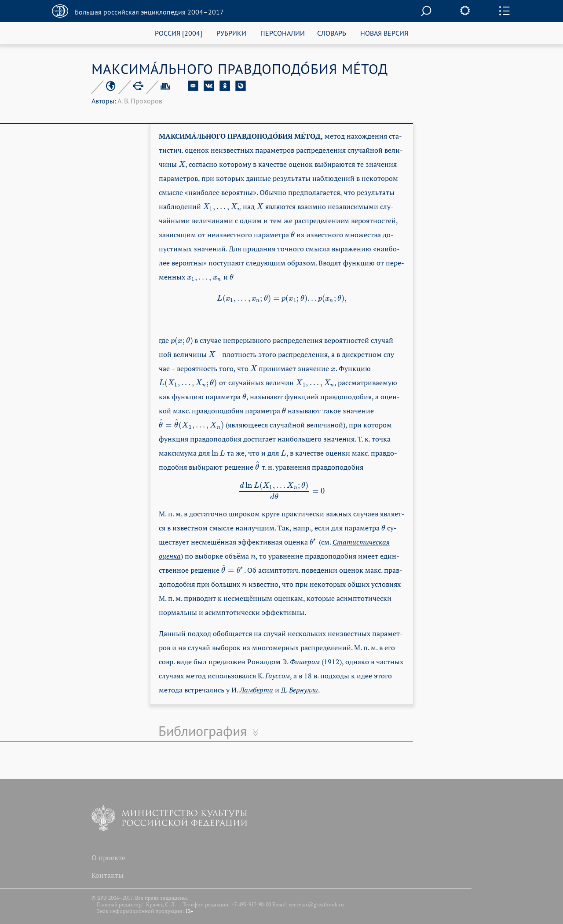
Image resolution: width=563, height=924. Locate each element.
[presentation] (182, 164)
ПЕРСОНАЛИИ (283, 33)
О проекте (108, 858)
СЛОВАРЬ (332, 33)
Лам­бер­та (256, 690)
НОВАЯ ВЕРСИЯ (384, 33)
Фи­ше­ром (305, 662)
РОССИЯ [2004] (179, 33)
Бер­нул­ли (303, 690)
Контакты (108, 875)
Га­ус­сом (278, 676)
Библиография (203, 731)
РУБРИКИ (231, 33)
